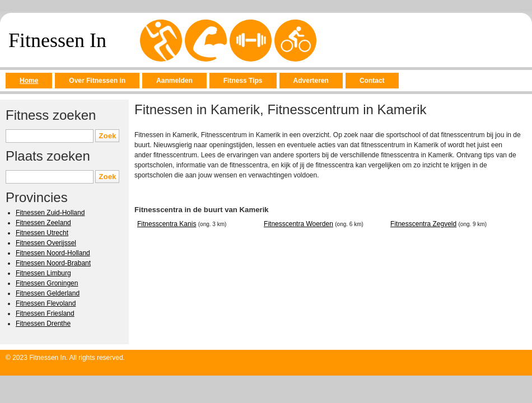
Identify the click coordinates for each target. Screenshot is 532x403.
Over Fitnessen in (97, 81)
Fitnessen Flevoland (46, 303)
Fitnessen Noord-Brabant (53, 263)
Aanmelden (174, 81)
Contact (372, 81)
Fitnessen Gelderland (48, 293)
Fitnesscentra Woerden (298, 224)
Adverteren (311, 81)
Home (29, 81)
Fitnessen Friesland (45, 313)
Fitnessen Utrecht (42, 233)
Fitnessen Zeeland (43, 223)
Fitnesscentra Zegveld (423, 224)
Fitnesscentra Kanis (167, 224)
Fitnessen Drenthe (43, 324)
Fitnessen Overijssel (46, 243)
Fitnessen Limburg (43, 273)
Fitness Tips (243, 81)
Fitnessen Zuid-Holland (50, 213)
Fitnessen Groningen (47, 283)
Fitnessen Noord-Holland (53, 253)
